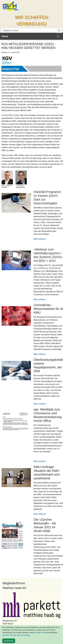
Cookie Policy (41, 633)
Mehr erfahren (40, 239)
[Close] (9, 641)
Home (5, 36)
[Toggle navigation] (58, 36)
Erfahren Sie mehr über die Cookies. (16, 635)
